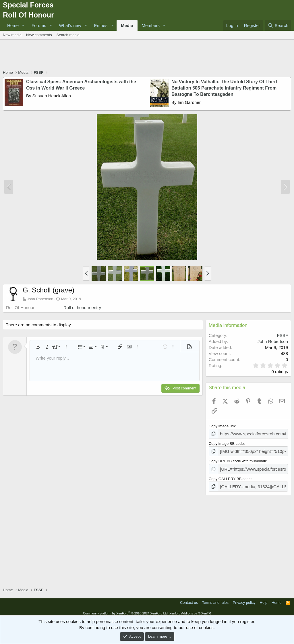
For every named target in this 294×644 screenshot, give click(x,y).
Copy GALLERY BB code (230, 476)
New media (12, 35)
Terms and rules (215, 599)
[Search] (278, 25)
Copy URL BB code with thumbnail (237, 460)
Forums (39, 25)
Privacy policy (244, 599)
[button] (23, 25)
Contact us (189, 599)
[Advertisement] (147, 55)
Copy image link (222, 426)
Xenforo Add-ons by (190, 610)
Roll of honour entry (82, 308)
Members (151, 25)
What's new (70, 25)
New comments (39, 35)
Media (127, 25)
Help (264, 599)
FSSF (283, 335)
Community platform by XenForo (126, 610)
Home (13, 25)
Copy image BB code (226, 443)
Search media (68, 35)
